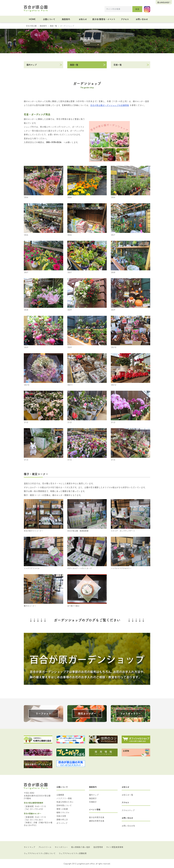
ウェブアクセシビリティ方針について (40, 853)
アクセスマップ (128, 810)
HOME (32, 19)
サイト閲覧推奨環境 (115, 847)
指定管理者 (98, 847)
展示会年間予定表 (97, 817)
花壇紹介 (93, 802)
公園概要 (60, 795)
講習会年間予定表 (97, 821)
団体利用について (64, 805)
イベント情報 (95, 809)
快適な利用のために (65, 802)
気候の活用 (61, 816)
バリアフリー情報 (64, 798)
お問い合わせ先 (128, 826)
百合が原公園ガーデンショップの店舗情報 (110, 105)
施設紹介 (93, 798)
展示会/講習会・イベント (104, 19)
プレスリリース (45, 847)
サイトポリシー (61, 847)
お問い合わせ (142, 19)
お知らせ (83, 19)
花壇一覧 (118, 65)
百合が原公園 (31, 26)
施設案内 (66, 19)
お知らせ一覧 (127, 795)
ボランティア (62, 823)
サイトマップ (29, 847)
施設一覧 (53, 26)
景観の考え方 (62, 819)
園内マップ (32, 65)
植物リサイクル (63, 812)
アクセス (125, 19)
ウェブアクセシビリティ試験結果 (73, 853)
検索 (137, 9)
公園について (49, 19)
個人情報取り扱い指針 (81, 847)
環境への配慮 (62, 809)
